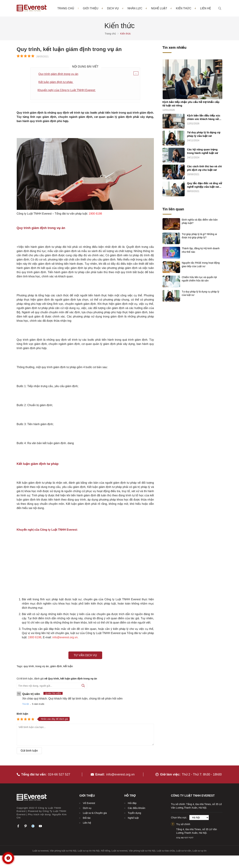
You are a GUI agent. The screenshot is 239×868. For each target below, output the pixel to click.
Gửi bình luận (29, 751)
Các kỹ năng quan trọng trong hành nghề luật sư (203, 151)
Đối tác (87, 818)
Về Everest (89, 803)
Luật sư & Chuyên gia (95, 813)
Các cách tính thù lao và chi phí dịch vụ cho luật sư (205, 168)
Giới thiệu (93, 8)
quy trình (29, 666)
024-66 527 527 (59, 774)
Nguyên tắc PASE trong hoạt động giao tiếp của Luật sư (201, 265)
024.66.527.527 (185, 838)
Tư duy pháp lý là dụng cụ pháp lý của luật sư (204, 134)
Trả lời (26, 704)
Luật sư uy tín (199, 851)
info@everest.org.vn (120, 774)
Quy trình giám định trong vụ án (58, 74)
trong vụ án (42, 666)
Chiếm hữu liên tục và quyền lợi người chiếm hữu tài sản (199, 279)
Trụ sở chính (183, 824)
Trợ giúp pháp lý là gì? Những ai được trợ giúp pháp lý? (199, 236)
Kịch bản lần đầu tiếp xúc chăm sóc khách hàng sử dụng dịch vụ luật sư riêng (204, 117)
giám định (56, 666)
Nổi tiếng (106, 851)
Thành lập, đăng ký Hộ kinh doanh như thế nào (201, 250)
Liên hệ (206, 8)
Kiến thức (186, 8)
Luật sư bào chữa (166, 851)
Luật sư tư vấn (184, 851)
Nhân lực (137, 8)
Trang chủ (66, 8)
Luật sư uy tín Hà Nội (89, 851)
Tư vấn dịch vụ (85, 655)
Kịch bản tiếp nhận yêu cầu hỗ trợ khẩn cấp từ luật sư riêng (191, 104)
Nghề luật (161, 8)
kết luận (68, 666)
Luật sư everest (41, 851)
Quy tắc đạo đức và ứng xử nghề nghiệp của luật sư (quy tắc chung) (205, 185)
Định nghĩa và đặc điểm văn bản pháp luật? (200, 221)
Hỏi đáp (132, 803)
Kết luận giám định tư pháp (56, 82)
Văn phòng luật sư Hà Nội (63, 851)
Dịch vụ (115, 8)
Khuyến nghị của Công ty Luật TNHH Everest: (67, 90)
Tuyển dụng (134, 813)
